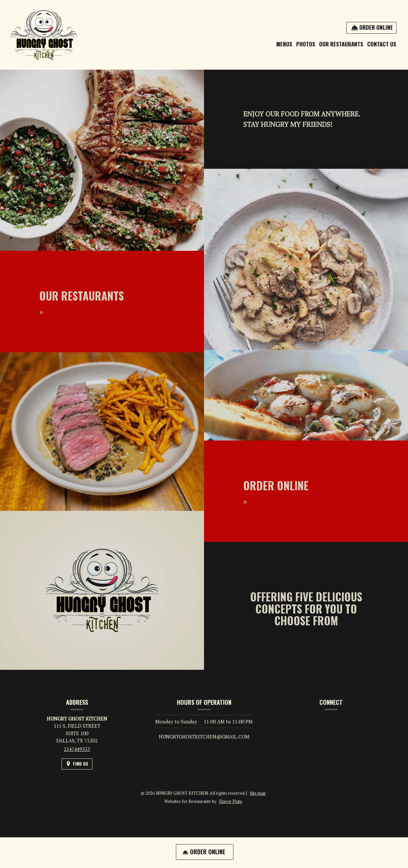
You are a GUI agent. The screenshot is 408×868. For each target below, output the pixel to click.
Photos (306, 44)
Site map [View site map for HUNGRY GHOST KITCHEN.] (258, 793)
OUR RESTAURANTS (341, 44)
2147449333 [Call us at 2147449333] (77, 749)
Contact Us (382, 44)
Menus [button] (284, 44)
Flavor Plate (231, 801)
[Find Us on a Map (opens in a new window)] (77, 764)
